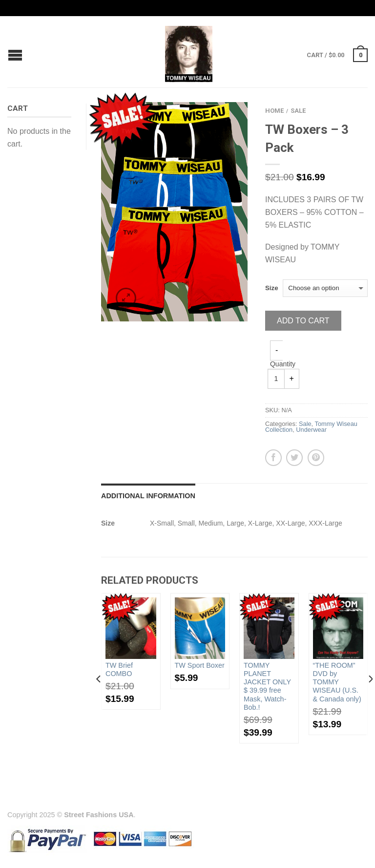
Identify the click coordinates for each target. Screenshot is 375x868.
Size (272, 288)
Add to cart (303, 321)
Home (274, 111)
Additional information (148, 496)
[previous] (99, 699)
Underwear (311, 430)
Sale (298, 111)
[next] (370, 699)
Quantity (283, 364)
